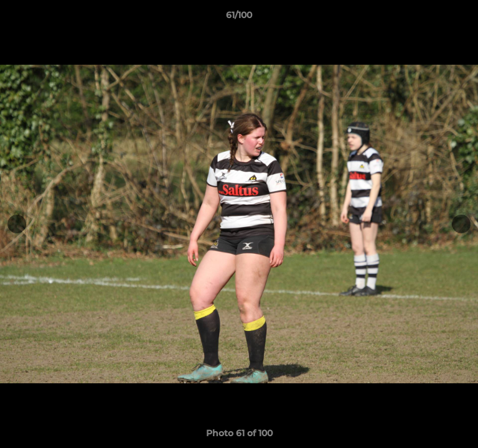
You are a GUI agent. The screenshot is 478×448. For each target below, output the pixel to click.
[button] (463, 18)
